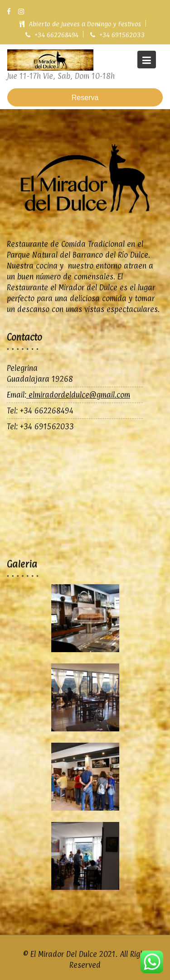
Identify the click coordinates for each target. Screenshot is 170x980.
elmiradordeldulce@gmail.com (78, 395)
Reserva (85, 98)
